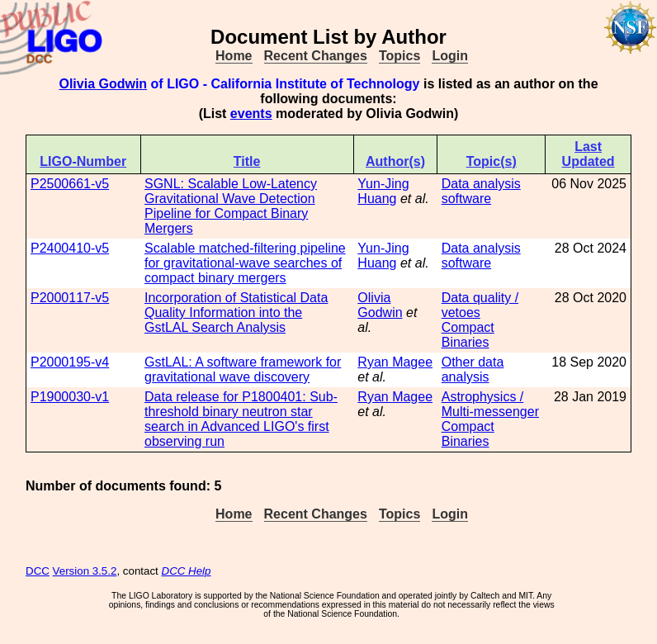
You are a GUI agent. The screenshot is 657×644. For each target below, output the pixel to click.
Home (234, 56)
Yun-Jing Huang (383, 191)
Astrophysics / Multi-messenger (490, 404)
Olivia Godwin (103, 84)
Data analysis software (481, 191)
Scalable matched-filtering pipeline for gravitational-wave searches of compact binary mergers (245, 263)
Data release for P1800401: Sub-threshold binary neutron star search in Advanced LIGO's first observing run (241, 419)
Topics (399, 56)
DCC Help (187, 571)
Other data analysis (473, 369)
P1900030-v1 (70, 397)
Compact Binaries (468, 335)
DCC (38, 571)
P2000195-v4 (70, 362)
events (251, 114)
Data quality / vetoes (480, 305)
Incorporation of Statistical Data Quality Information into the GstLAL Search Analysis (236, 313)
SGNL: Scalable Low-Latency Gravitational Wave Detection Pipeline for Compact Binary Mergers (231, 206)
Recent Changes (316, 56)
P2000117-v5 (70, 298)
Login (450, 56)
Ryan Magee (395, 362)
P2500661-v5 (70, 184)
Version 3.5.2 (85, 571)
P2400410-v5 (70, 248)
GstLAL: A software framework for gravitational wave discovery (243, 369)
